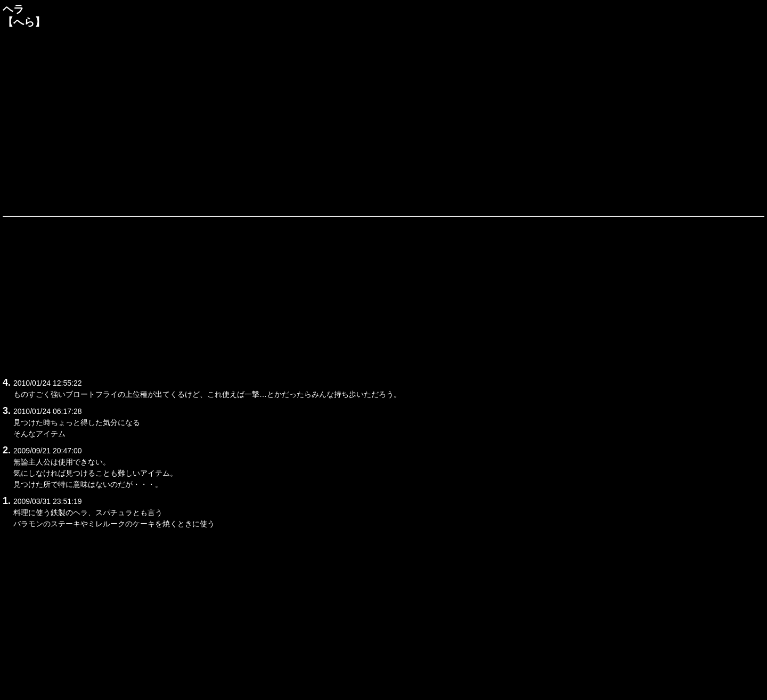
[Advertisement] (383, 121)
